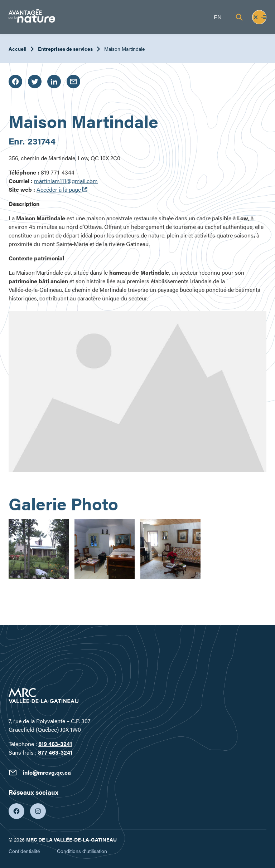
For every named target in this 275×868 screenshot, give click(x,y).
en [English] (218, 17)
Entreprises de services (65, 49)
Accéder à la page (62, 189)
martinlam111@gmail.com (66, 181)
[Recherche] (239, 17)
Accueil (18, 49)
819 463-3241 (55, 744)
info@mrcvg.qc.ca (40, 773)
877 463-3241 (55, 752)
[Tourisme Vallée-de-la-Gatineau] (32, 17)
